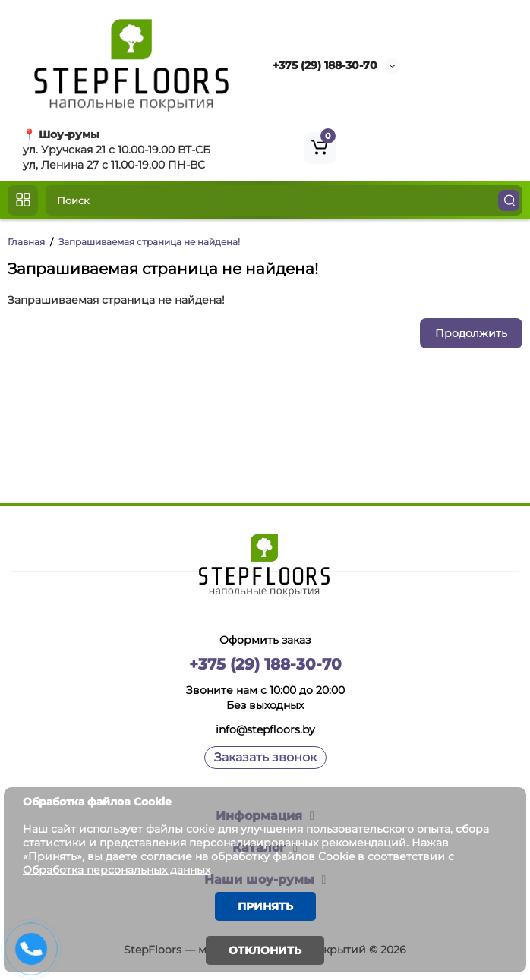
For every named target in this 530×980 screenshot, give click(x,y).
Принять (265, 906)
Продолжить (471, 333)
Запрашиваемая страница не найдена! (149, 242)
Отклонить (265, 950)
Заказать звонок (265, 757)
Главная (26, 242)
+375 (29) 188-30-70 (325, 65)
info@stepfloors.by (265, 729)
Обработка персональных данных (117, 870)
